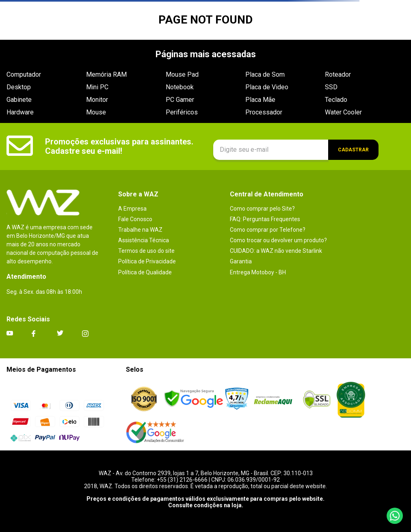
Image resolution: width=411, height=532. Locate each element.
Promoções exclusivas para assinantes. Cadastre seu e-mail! (119, 146)
